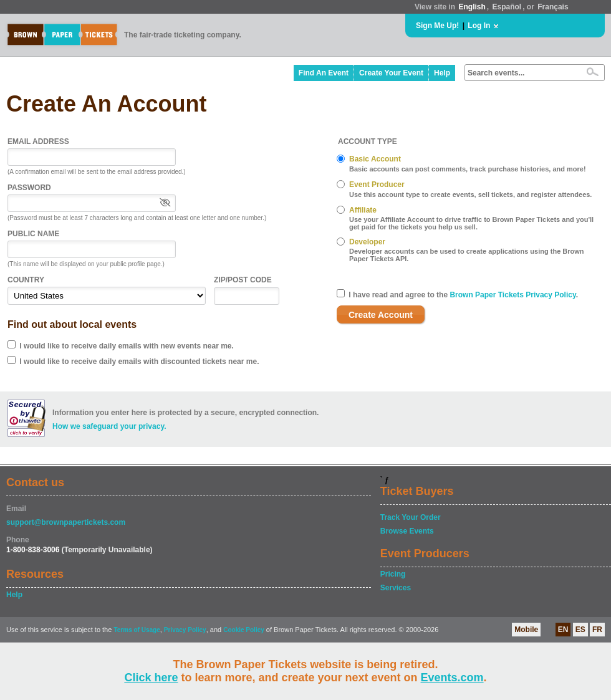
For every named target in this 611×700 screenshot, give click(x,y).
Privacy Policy (185, 630)
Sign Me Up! (437, 26)
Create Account (381, 315)
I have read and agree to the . (463, 295)
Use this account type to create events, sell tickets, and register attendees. (470, 194)
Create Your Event (391, 73)
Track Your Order (411, 517)
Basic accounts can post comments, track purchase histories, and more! (468, 169)
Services (396, 588)
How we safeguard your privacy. (109, 426)
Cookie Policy (244, 630)
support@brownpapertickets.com (66, 522)
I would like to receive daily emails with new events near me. (126, 346)
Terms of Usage (137, 630)
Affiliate (363, 210)
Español (507, 7)
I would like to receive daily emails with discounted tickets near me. (139, 362)
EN (563, 630)
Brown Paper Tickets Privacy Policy (512, 295)
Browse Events (407, 531)
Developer (367, 242)
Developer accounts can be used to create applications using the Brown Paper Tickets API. (467, 255)
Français (553, 7)
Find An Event (324, 73)
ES (580, 630)
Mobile (526, 630)
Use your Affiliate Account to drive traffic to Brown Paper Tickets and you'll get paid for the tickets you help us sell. (471, 223)
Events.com (452, 678)
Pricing (393, 574)
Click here (151, 678)
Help (442, 73)
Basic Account (375, 159)
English (472, 7)
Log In (479, 26)
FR (597, 630)
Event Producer (377, 185)
